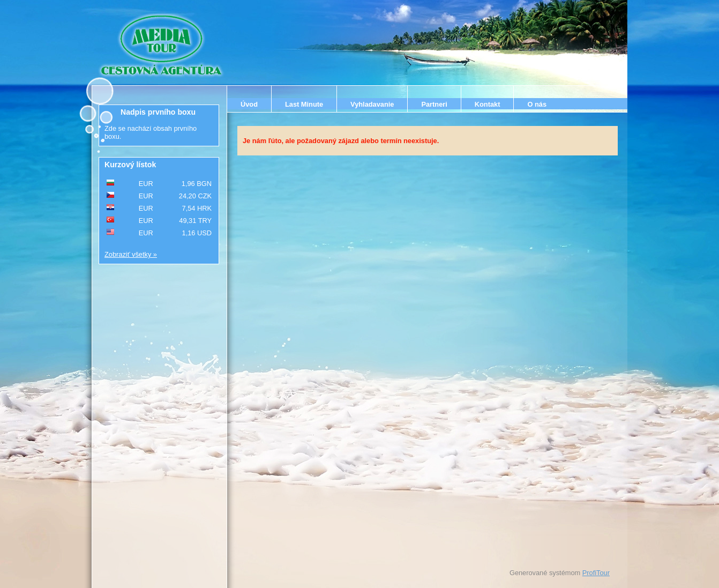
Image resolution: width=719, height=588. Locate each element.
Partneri (434, 104)
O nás (537, 104)
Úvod (249, 104)
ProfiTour (596, 573)
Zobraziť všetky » (131, 254)
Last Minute (304, 104)
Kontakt (488, 104)
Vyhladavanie (372, 104)
